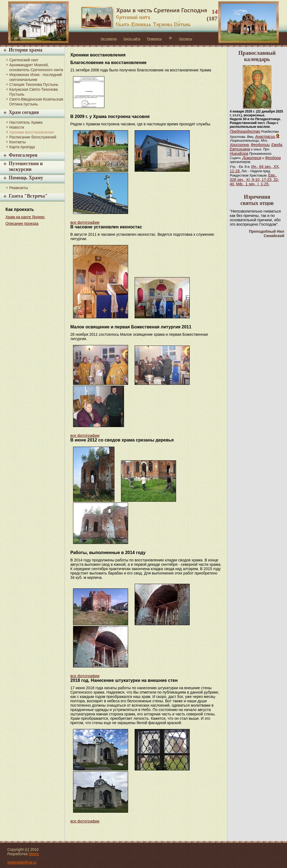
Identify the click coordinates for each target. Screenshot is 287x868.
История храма (25, 50)
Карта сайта (132, 39)
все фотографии (85, 222)
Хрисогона (239, 145)
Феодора (273, 158)
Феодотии (260, 145)
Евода (277, 145)
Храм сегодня (24, 112)
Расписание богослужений (33, 137)
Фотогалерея (23, 155)
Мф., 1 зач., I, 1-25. (253, 184)
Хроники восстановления (31, 132)
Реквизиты (155, 39)
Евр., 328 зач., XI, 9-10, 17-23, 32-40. (254, 180)
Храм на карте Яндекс (25, 217)
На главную (109, 39)
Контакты (186, 39)
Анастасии (265, 137)
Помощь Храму (26, 178)
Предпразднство (245, 131)
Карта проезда (22, 147)
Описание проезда (22, 223)
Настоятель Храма (26, 122)
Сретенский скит (24, 60)
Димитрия (252, 158)
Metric (34, 854)
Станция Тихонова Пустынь (34, 84)
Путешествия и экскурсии (26, 166)
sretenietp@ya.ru (22, 862)
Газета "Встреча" (28, 196)
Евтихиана (240, 149)
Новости (17, 127)
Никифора (239, 153)
